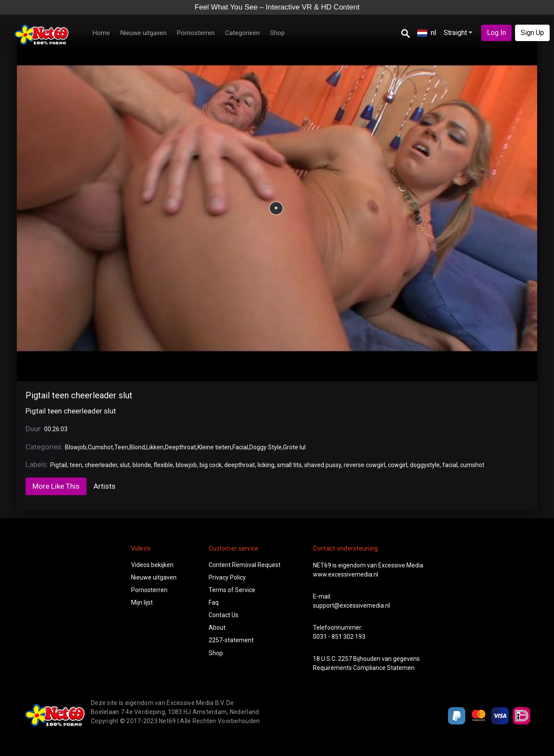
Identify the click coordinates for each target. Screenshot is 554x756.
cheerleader (101, 465)
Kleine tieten (214, 447)
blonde (142, 465)
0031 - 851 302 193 (339, 637)
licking (266, 465)
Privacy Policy (227, 577)
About (217, 628)
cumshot (472, 465)
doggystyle (425, 465)
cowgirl (398, 465)
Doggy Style (266, 447)
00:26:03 (56, 429)
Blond (137, 447)
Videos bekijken (152, 565)
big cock (211, 465)
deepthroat (240, 465)
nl (427, 32)
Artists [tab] (105, 486)
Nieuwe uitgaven (143, 33)
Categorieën (242, 33)
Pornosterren (196, 33)
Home (101, 33)
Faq (214, 602)
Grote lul (294, 447)
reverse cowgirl (364, 465)
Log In (496, 33)
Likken (155, 447)
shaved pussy (323, 465)
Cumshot (100, 447)
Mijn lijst (142, 602)
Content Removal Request (245, 565)
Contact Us (224, 615)
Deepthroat (180, 447)
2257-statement (231, 640)
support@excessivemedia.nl (351, 605)
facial (450, 465)
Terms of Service (232, 590)
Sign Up (532, 33)
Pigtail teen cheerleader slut (79, 395)
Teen (121, 447)
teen (76, 465)
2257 (345, 659)
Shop (277, 33)
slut (125, 465)
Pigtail (59, 465)
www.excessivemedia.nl (346, 574)
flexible (163, 465)
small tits (289, 465)
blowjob (186, 465)
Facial (240, 447)
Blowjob (76, 447)
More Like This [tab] (56, 486)
